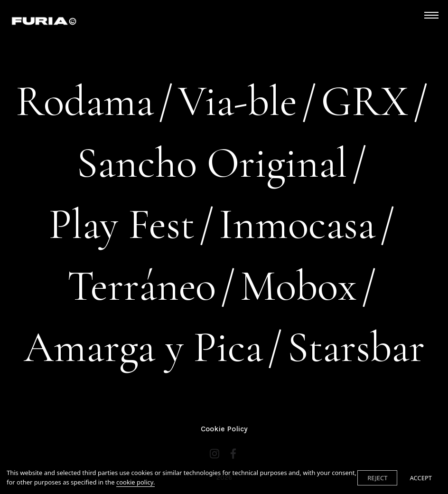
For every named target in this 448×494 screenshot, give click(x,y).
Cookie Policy (224, 429)
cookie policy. (135, 482)
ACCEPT (421, 478)
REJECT (377, 478)
